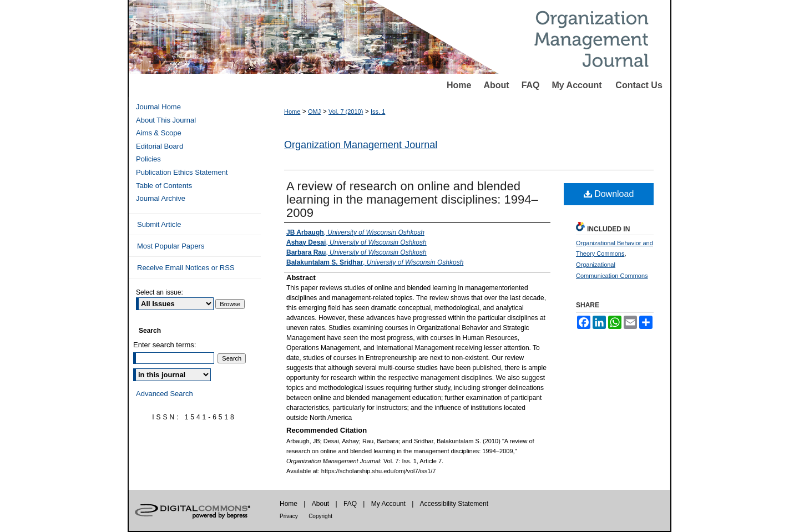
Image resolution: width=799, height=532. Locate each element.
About (496, 85)
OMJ (314, 112)
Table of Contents (164, 186)
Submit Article (159, 224)
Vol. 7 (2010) (346, 112)
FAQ (531, 85)
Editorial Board (160, 146)
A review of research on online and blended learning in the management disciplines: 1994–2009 (412, 199)
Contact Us (639, 85)
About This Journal (166, 120)
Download (609, 194)
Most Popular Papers (171, 246)
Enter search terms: (165, 345)
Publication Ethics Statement (182, 172)
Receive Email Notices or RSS (186, 268)
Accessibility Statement (454, 504)
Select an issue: (160, 292)
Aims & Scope (159, 133)
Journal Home (158, 107)
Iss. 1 (378, 112)
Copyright (320, 516)
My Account (577, 85)
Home (459, 85)
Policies (148, 159)
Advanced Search (165, 394)
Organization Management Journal (361, 145)
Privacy (289, 516)
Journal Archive (161, 198)
